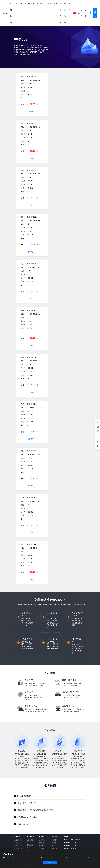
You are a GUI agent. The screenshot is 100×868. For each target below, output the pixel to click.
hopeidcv (74, 843)
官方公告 (42, 843)
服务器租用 (52, 4)
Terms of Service (87, 858)
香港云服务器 (18, 840)
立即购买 (31, 112)
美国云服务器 (18, 843)
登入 (91, 13)
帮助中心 (42, 846)
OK (50, 862)
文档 (86, 13)
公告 (82, 13)
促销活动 (11, 13)
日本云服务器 (18, 846)
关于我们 (61, 13)
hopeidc (74, 846)
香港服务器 (29, 4)
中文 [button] (76, 13)
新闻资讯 (42, 840)
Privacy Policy (71, 858)
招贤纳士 (54, 843)
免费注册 (95, 13)
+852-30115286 (75, 840)
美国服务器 (40, 4)
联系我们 (65, 13)
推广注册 (69, 13)
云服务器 (18, 4)
